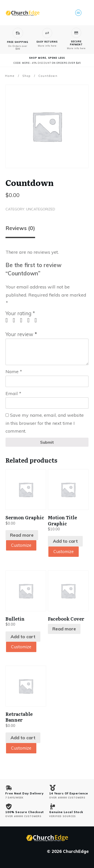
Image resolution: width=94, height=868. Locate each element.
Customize (22, 545)
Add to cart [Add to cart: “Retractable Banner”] (23, 738)
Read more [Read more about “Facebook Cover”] (64, 629)
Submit (47, 442)
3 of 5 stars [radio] (23, 320)
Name (14, 372)
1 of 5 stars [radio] (9, 320)
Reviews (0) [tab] (20, 228)
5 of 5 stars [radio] (38, 320)
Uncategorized (41, 209)
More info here (47, 46)
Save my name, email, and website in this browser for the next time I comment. (45, 423)
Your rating (20, 313)
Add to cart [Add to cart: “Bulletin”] (23, 637)
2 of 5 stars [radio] (16, 320)
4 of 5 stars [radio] (30, 320)
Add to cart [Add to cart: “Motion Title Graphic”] (65, 541)
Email (13, 393)
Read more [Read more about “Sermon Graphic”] (22, 535)
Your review (21, 334)
